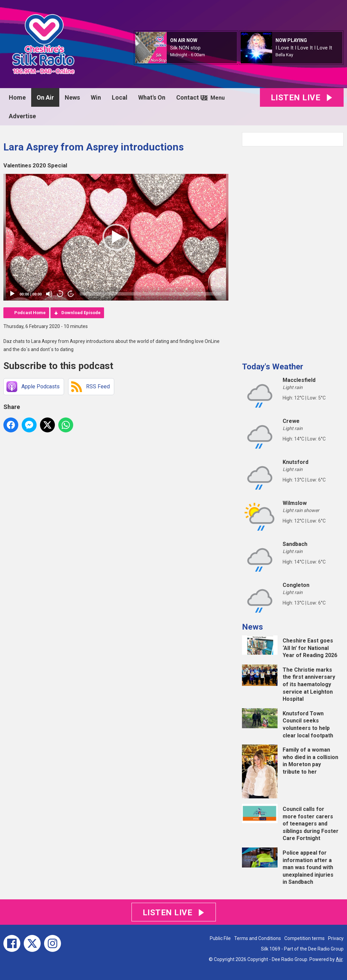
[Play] (12, 294)
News (72, 97)
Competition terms (304, 938)
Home (17, 97)
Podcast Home (30, 313)
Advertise (22, 116)
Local (120, 97)
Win (96, 97)
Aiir (339, 959)
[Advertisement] (293, 251)
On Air (45, 97)
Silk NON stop (185, 48)
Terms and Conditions (258, 938)
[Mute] (49, 294)
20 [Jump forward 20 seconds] (71, 294)
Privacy (336, 938)
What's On (152, 97)
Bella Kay (284, 55)
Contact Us (192, 97)
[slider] (151, 294)
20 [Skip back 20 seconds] (60, 294)
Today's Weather (273, 367)
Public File (220, 938)
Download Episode (81, 313)
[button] (116, 237)
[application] (116, 237)
